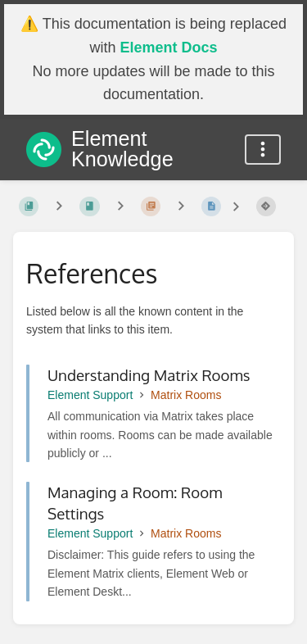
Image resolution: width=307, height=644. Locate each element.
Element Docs (168, 48)
